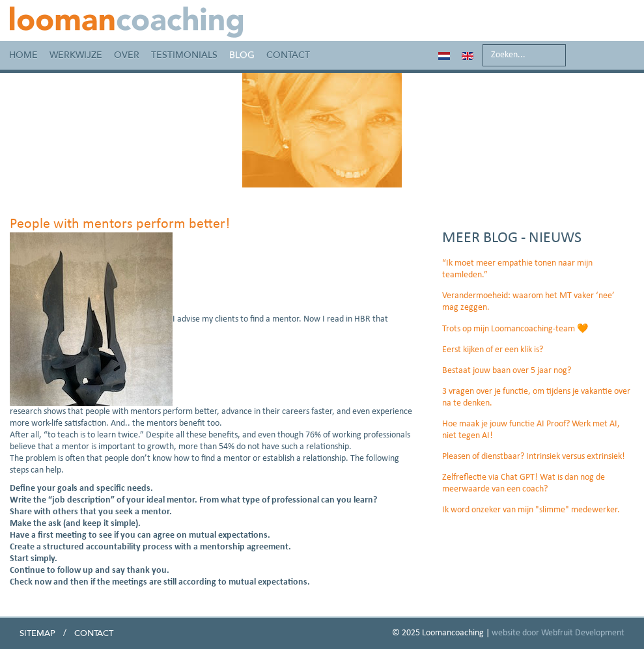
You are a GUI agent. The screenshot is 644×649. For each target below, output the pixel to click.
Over (127, 55)
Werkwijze (76, 55)
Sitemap (37, 633)
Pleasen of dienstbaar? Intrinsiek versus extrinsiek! (534, 457)
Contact (288, 55)
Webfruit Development (583, 633)
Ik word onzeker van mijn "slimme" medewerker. (531, 510)
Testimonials (184, 55)
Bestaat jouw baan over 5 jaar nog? (507, 371)
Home (23, 55)
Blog (242, 55)
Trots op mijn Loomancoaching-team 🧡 (515, 329)
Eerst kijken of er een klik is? (493, 350)
